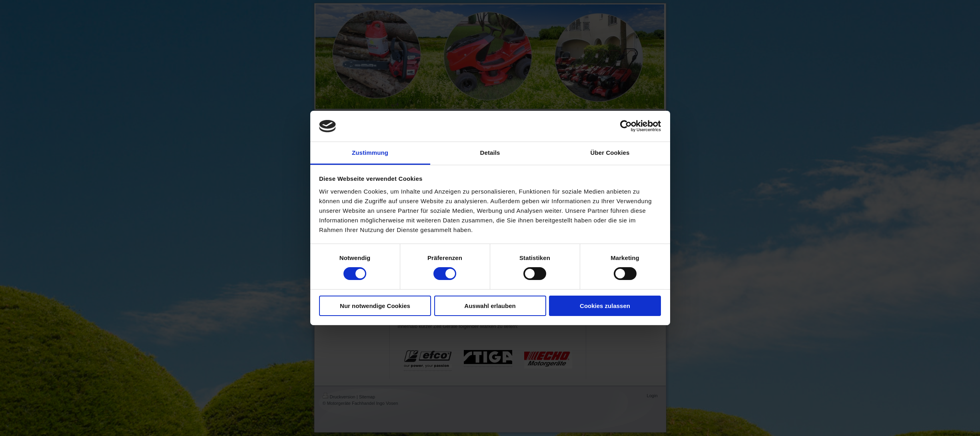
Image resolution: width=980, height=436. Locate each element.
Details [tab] (490, 153)
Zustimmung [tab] (370, 153)
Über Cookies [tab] (610, 153)
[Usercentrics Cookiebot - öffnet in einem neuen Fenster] (626, 126)
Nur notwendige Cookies (375, 306)
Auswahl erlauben (490, 306)
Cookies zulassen (605, 306)
